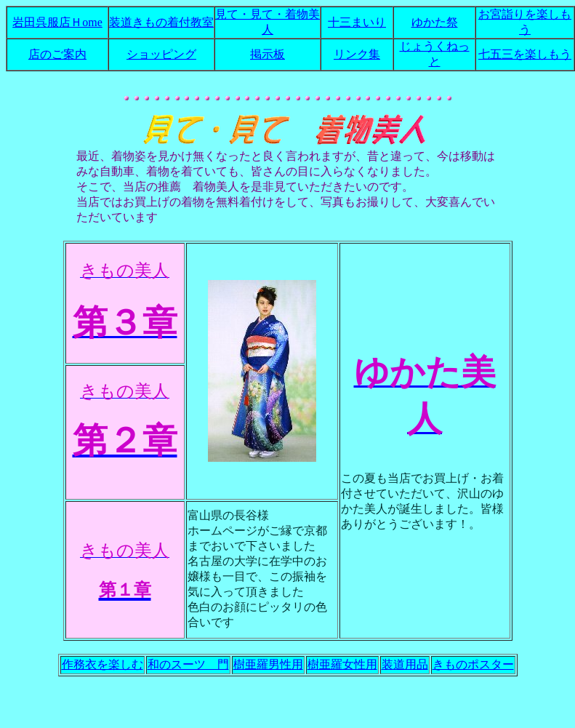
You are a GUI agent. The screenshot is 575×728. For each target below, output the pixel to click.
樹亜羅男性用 (268, 664)
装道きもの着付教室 (161, 22)
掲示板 (268, 54)
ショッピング (161, 54)
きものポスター (473, 664)
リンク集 (357, 54)
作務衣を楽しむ (102, 664)
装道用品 (405, 664)
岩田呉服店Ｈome (57, 22)
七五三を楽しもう (525, 54)
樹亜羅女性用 (342, 664)
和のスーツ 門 (188, 664)
